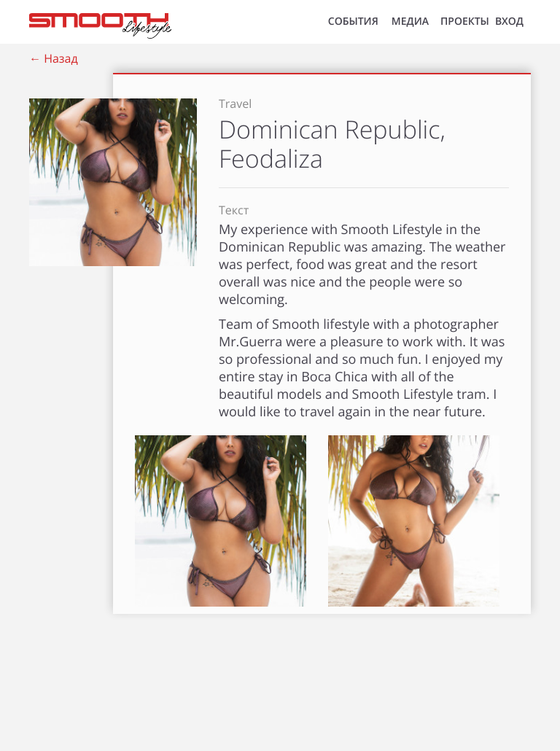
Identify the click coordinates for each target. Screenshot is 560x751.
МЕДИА (410, 22)
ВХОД (509, 22)
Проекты (465, 22)
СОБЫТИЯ (353, 22)
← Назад (54, 58)
